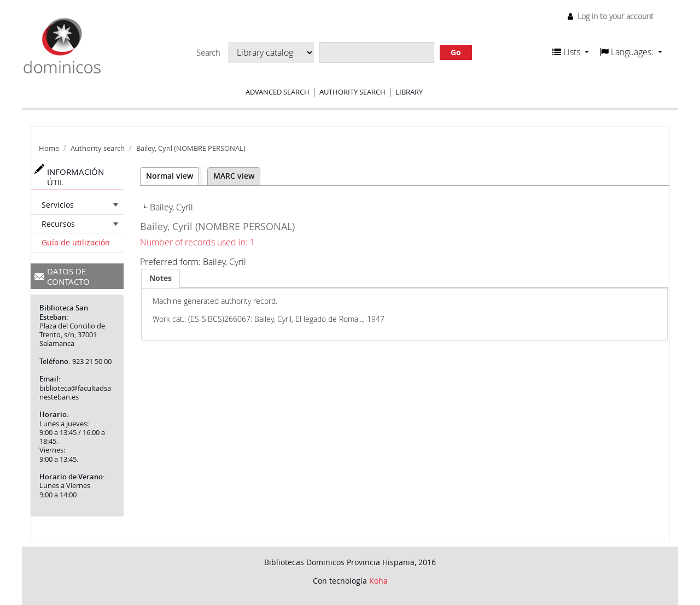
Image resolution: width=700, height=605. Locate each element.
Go (456, 52)
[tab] (161, 278)
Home (49, 148)
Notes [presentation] (161, 278)
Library (409, 92)
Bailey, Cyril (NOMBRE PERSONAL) (191, 148)
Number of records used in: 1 (197, 242)
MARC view (234, 176)
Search (208, 53)
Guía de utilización (76, 242)
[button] (571, 52)
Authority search (352, 92)
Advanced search (278, 92)
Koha (378, 581)
